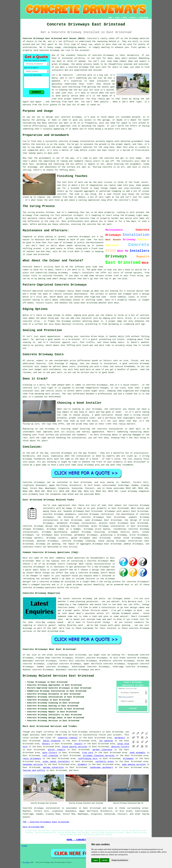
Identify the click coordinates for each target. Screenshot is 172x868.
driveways (128, 759)
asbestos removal (68, 738)
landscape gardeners (101, 767)
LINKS (117, 18)
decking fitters (120, 747)
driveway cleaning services (99, 756)
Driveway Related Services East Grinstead (58, 676)
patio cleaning (52, 741)
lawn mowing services (134, 764)
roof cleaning (50, 756)
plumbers (82, 764)
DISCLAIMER (144, 18)
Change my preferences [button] (120, 860)
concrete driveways (78, 670)
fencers (46, 744)
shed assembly (138, 753)
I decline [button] (105, 860)
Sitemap (24, 846)
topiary (78, 744)
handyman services (33, 764)
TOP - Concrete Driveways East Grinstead (46, 822)
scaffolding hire (88, 759)
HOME (110, 18)
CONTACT (133, 18)
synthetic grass (105, 762)
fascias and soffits (34, 770)
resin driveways (32, 759)
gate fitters (50, 753)
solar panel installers (56, 762)
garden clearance (102, 750)
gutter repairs (57, 750)
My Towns (26, 863)
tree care (88, 753)
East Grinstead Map (33, 827)
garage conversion (53, 767)
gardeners (120, 738)
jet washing (106, 741)
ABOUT (125, 18)
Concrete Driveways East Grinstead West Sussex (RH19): (54, 38)
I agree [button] (95, 860)
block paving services (75, 747)
